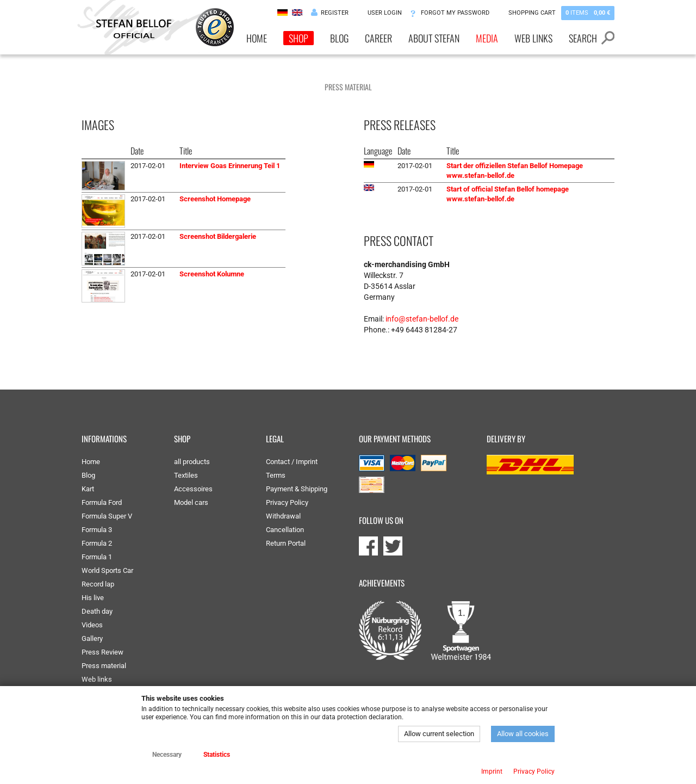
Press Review (102, 652)
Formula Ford (102, 502)
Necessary (167, 755)
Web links (533, 38)
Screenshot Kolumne (212, 274)
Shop (299, 38)
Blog (339, 38)
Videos (92, 625)
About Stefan (434, 38)
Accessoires (193, 489)
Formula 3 (97, 530)
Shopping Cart (561, 13)
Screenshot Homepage (215, 199)
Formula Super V (107, 516)
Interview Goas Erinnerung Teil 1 (230, 166)
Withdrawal (283, 516)
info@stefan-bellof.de (422, 319)
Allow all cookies (523, 734)
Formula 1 (97, 557)
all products (192, 462)
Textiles (186, 475)
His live (93, 598)
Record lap (98, 584)
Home (257, 38)
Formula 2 (97, 543)
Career (378, 38)
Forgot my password (455, 13)
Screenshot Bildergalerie (218, 236)
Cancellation (285, 530)
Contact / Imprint (292, 462)
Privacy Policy (287, 502)
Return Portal (286, 543)
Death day (97, 611)
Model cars (191, 502)
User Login (385, 13)
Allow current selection (439, 734)
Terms (276, 475)
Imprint (492, 771)
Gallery (92, 638)
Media (487, 38)
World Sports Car (107, 570)
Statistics (217, 755)
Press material (104, 666)
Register (335, 13)
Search (583, 38)
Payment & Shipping (297, 489)
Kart (88, 489)
